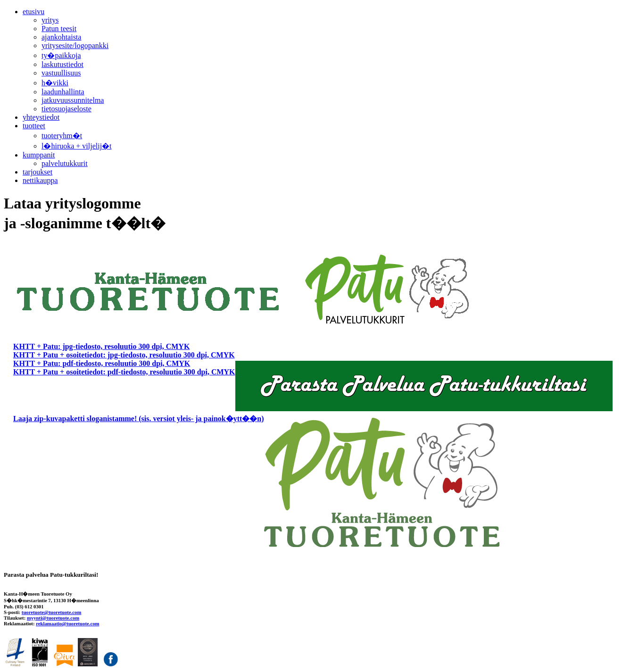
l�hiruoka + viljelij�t (77, 146)
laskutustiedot (62, 64)
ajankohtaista (61, 37)
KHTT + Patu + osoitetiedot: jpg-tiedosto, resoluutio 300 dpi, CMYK (124, 355)
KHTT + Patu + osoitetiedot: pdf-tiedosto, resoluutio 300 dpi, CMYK (124, 372)
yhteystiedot (41, 117)
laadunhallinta (63, 92)
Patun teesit (59, 29)
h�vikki (55, 83)
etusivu (33, 12)
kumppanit (39, 155)
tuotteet (34, 126)
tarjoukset (37, 172)
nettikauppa (40, 180)
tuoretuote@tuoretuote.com (52, 612)
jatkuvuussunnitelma (73, 100)
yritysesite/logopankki (75, 46)
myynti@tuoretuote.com (53, 618)
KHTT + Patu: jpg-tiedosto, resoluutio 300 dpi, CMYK (101, 346)
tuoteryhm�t (62, 136)
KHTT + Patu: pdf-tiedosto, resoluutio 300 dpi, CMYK (102, 363)
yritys (50, 20)
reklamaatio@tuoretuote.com (67, 623)
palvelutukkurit (65, 163)
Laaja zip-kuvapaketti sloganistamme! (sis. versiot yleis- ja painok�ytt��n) (139, 419)
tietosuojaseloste (66, 109)
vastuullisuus (61, 73)
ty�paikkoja (61, 55)
